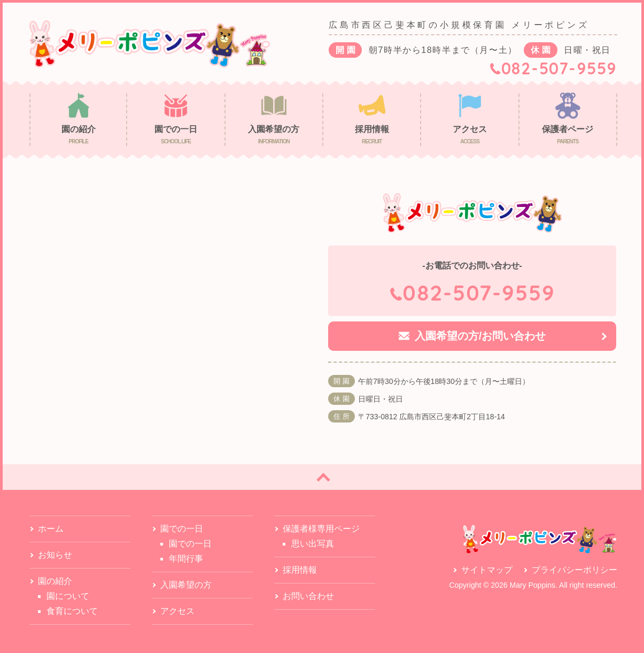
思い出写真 (313, 544)
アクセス (177, 611)
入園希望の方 (186, 585)
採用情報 (300, 570)
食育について (72, 611)
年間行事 (186, 559)
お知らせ (55, 555)
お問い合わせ (308, 596)
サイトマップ (487, 570)
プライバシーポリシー (575, 570)
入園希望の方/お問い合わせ (480, 336)
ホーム (51, 529)
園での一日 (190, 544)
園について (68, 596)
